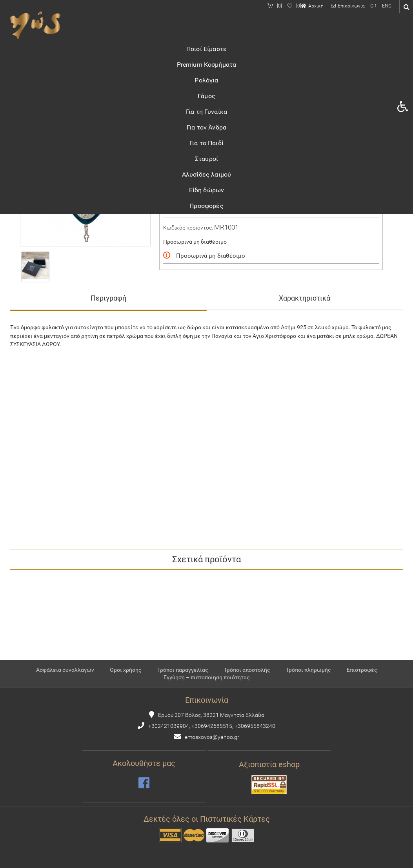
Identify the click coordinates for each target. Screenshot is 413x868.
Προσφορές (206, 206)
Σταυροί (206, 159)
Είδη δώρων (207, 190)
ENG (387, 6)
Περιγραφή (108, 298)
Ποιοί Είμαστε (206, 49)
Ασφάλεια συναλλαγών (65, 670)
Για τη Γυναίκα (206, 112)
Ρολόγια (206, 80)
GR (373, 6)
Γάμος (206, 96)
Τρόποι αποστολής (247, 670)
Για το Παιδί (206, 143)
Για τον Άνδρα (206, 127)
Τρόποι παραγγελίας (183, 670)
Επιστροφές (362, 670)
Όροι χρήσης (126, 670)
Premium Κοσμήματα (207, 65)
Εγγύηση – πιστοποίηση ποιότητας (207, 677)
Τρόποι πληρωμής (308, 670)
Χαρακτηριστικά (305, 298)
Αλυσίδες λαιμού (206, 174)
